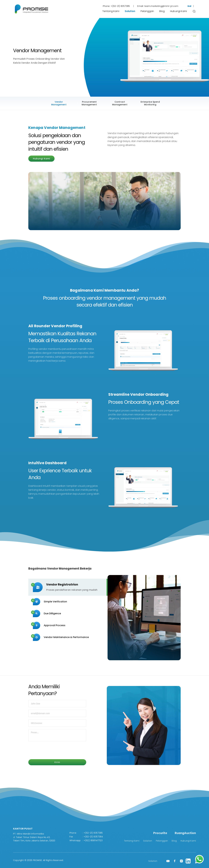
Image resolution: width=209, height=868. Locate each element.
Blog (162, 11)
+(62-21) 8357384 (93, 837)
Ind (189, 6)
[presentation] (51, 751)
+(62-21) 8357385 (120, 6)
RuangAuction (185, 833)
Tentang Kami (111, 11)
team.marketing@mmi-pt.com (161, 6)
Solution (130, 11)
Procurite (160, 833)
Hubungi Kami (178, 11)
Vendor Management (59, 103)
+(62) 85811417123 (93, 840)
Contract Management (120, 103)
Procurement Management (89, 103)
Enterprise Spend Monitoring (150, 103)
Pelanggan (147, 11)
